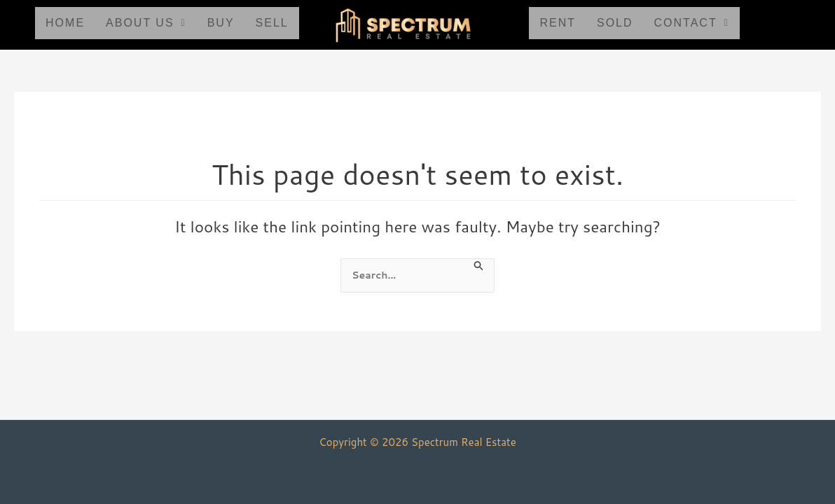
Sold (615, 23)
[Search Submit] (483, 265)
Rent (558, 23)
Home (65, 23)
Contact (692, 23)
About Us (146, 23)
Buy (221, 23)
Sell (272, 23)
